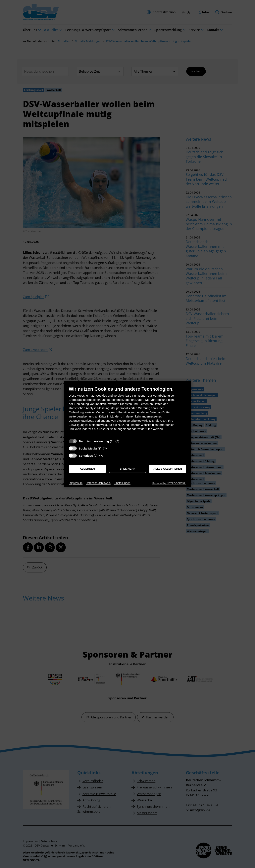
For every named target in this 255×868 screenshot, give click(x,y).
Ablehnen (87, 469)
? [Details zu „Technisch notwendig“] (117, 441)
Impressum (76, 483)
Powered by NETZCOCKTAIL (169, 483)
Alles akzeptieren (168, 469)
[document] (127, 411)
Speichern (128, 469)
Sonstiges (86, 456)
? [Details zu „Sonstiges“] (101, 456)
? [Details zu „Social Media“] (105, 448)
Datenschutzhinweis (98, 483)
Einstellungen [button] (122, 483)
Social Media (88, 448)
